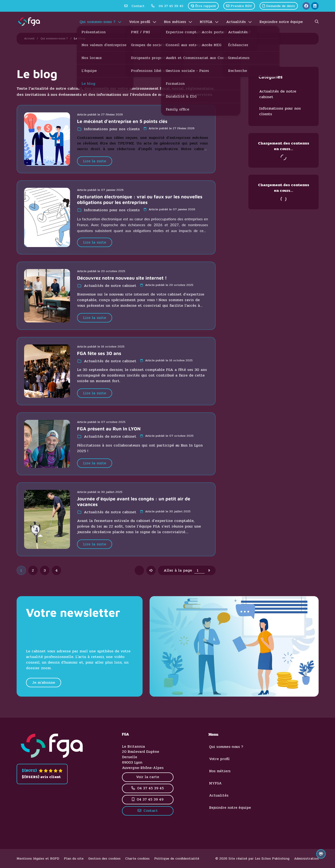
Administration (306, 859)
